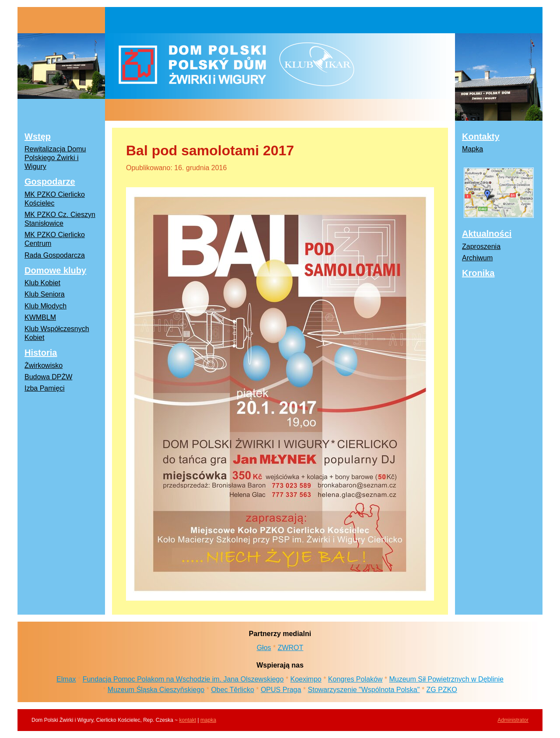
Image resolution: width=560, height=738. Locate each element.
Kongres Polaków (355, 679)
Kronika (478, 273)
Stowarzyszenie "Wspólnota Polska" (364, 690)
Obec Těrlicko (232, 690)
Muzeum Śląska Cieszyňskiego (156, 690)
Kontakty (481, 136)
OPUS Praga (281, 690)
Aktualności (487, 234)
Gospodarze (50, 182)
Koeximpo (306, 679)
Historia (41, 353)
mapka (208, 720)
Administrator (513, 720)
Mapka (472, 149)
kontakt (188, 720)
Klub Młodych (45, 306)
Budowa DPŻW (48, 377)
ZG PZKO (442, 690)
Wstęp (38, 136)
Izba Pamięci (45, 388)
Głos (264, 648)
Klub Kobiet (42, 283)
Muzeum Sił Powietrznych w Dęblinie (446, 679)
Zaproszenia (481, 247)
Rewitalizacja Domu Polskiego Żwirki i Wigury (55, 158)
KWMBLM (40, 317)
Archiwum (477, 258)
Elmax (66, 679)
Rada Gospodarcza (55, 255)
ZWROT (291, 648)
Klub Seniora (45, 294)
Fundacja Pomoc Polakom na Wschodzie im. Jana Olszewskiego (183, 679)
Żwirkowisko (44, 366)
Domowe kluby (55, 270)
